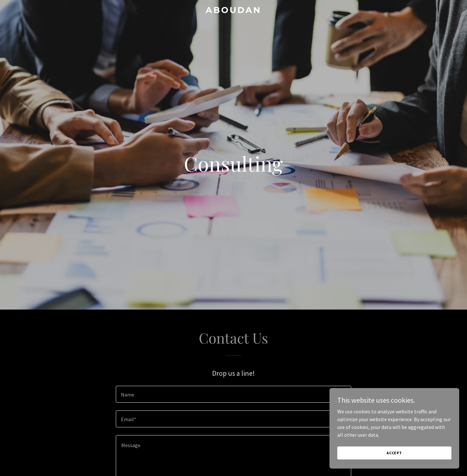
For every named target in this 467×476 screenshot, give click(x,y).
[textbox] (233, 394)
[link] (233, 11)
